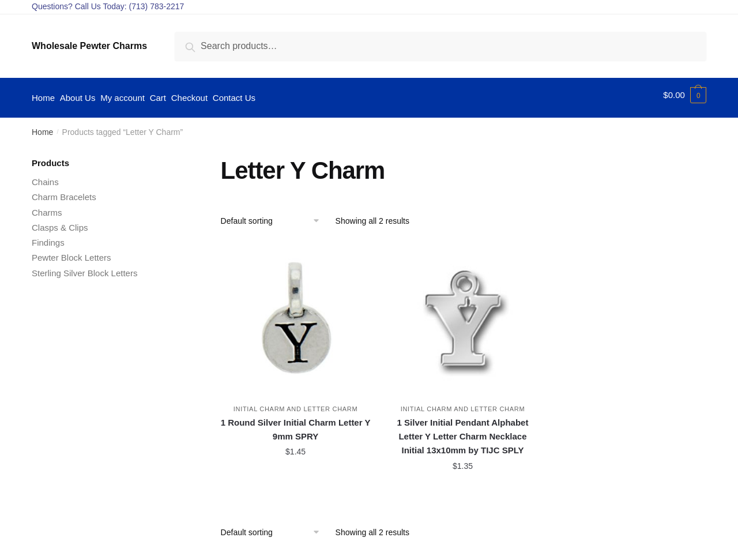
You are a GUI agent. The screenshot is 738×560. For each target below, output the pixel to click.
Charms (47, 207)
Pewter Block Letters (71, 252)
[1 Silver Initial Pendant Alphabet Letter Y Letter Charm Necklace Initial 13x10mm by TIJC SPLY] (463, 312)
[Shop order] (274, 215)
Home (42, 127)
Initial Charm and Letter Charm (296, 404)
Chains (45, 177)
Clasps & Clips (60, 222)
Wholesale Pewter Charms (89, 46)
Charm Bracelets (64, 192)
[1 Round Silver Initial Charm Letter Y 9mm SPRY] (296, 312)
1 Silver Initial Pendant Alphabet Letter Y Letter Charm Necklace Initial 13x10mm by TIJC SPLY (463, 431)
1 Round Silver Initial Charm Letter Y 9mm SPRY (296, 424)
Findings (48, 237)
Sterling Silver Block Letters (84, 267)
